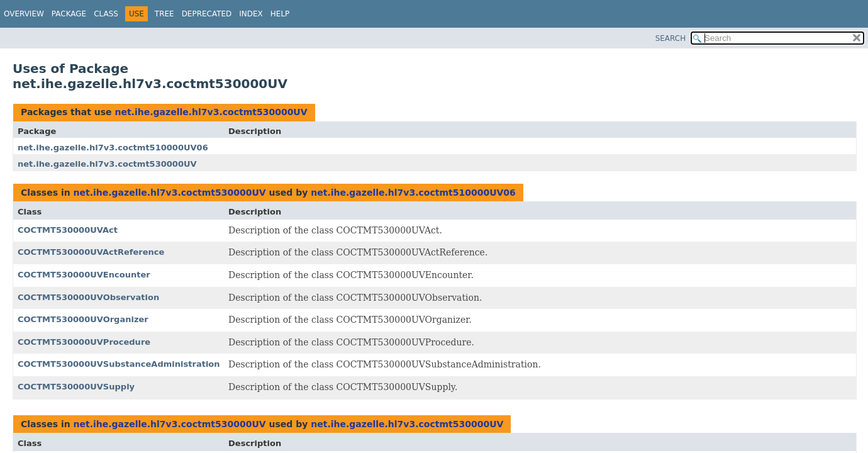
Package (69, 14)
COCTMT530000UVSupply (76, 387)
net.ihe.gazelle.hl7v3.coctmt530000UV (211, 112)
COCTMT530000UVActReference (91, 252)
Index (251, 14)
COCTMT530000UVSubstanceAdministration (119, 364)
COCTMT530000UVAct (68, 230)
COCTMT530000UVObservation (88, 297)
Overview (24, 14)
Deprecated (207, 14)
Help (280, 14)
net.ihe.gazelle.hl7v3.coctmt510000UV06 (113, 148)
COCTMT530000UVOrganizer (83, 319)
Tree (164, 14)
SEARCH (671, 38)
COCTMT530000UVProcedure (84, 342)
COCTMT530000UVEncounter (84, 275)
